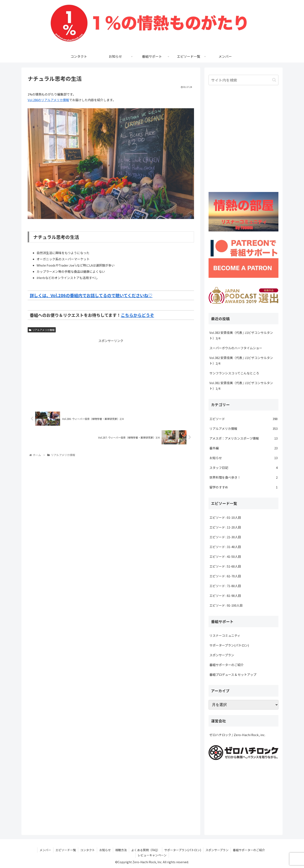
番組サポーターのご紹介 (227, 665)
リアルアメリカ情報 (42, 330)
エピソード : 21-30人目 (225, 537)
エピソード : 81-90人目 (225, 596)
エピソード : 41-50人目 (225, 556)
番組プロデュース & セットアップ (233, 674)
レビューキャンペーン (152, 855)
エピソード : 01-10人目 (225, 517)
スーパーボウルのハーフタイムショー (236, 348)
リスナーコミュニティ (225, 635)
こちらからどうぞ (137, 315)
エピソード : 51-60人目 (225, 566)
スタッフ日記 (243, 468)
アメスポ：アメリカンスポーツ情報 (243, 438)
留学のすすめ (243, 487)
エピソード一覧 (66, 850)
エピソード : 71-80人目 (225, 586)
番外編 (243, 448)
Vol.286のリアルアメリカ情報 (48, 100)
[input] (243, 80)
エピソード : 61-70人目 (225, 576)
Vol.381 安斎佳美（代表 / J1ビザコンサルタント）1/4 (241, 386)
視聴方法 (121, 850)
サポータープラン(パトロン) (229, 645)
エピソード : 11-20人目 (225, 527)
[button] (274, 80)
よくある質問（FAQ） (146, 850)
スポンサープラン (222, 655)
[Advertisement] (111, 373)
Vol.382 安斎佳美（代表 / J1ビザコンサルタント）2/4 (241, 360)
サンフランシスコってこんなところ (234, 373)
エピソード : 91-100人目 (226, 605)
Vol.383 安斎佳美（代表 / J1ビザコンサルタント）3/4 (241, 335)
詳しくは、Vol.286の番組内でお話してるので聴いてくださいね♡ (91, 295)
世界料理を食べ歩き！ (243, 477)
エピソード (243, 419)
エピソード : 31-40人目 (225, 547)
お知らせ (243, 458)
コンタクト (88, 850)
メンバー (45, 850)
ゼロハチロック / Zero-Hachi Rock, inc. (237, 735)
